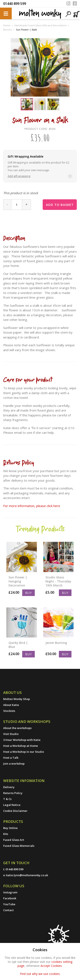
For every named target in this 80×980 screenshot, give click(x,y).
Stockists (9, 711)
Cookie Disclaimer (15, 811)
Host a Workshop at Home (21, 746)
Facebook (10, 898)
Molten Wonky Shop (17, 699)
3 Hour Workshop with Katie (22, 740)
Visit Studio (11, 734)
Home (7, 25)
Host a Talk (11, 758)
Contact (8, 910)
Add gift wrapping (19, 176)
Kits (6, 834)
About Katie (11, 705)
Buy (28, 593)
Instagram (10, 892)
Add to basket (60, 205)
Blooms (7, 30)
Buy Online (10, 828)
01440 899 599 (15, 4)
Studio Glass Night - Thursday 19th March (58, 581)
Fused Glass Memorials (19, 846)
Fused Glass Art (14, 840)
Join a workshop (14, 764)
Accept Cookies (51, 966)
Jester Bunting (56, 643)
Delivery (9, 787)
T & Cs (7, 799)
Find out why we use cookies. (40, 974)
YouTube (9, 904)
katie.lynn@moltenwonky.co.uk (27, 875)
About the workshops (17, 728)
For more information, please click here (32, 506)
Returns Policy (13, 793)
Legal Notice (12, 805)
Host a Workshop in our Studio (24, 752)
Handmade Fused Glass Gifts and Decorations (41, 25)
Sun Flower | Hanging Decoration (18, 581)
